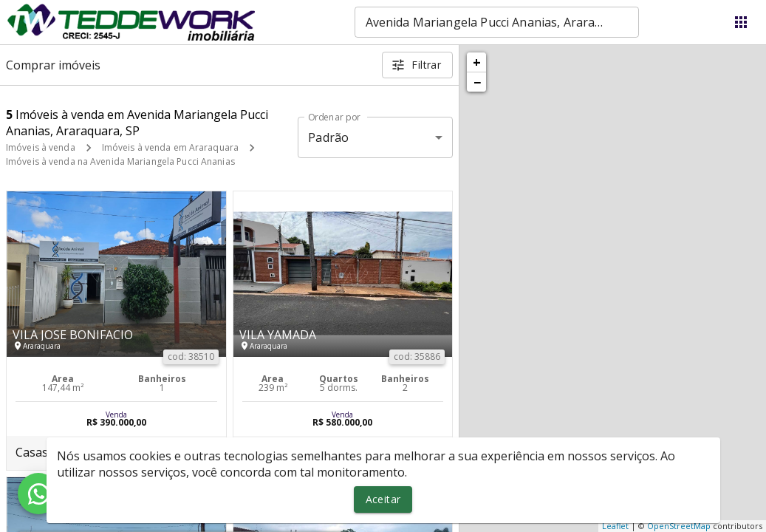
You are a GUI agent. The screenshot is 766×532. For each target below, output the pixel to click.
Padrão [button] (328, 137)
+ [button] (477, 62)
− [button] (477, 82)
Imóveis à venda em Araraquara (170, 147)
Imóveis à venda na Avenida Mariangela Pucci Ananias (120, 161)
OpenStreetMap (679, 526)
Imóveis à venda (41, 147)
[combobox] (497, 22)
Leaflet (615, 526)
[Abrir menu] (741, 22)
